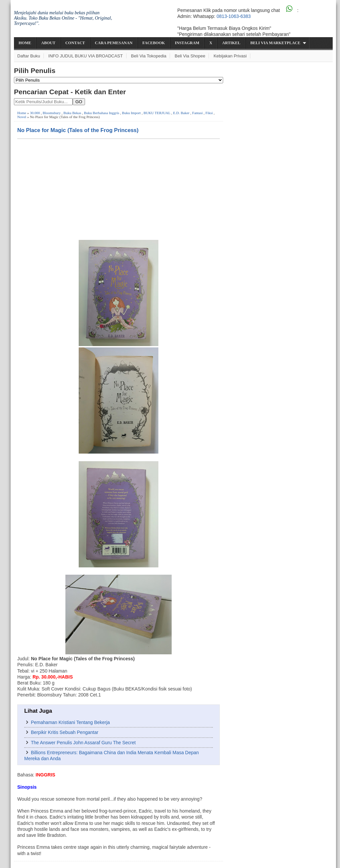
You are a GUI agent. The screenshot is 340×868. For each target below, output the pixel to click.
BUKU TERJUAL (157, 113)
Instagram (187, 43)
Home (25, 43)
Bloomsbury (51, 113)
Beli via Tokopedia (149, 56)
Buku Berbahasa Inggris (102, 113)
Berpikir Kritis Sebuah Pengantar (65, 732)
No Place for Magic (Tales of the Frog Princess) (78, 130)
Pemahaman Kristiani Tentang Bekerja (70, 722)
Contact (75, 43)
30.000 (35, 113)
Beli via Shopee (190, 56)
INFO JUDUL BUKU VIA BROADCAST (86, 56)
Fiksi (209, 113)
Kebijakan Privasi (230, 56)
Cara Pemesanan (114, 43)
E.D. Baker (181, 113)
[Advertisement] (119, 189)
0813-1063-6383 (234, 16)
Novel (22, 117)
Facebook (154, 43)
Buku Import (131, 113)
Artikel (231, 43)
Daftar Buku (29, 56)
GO (79, 102)
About (48, 43)
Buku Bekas (72, 113)
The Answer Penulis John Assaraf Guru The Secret (83, 743)
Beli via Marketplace (275, 43)
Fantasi (198, 113)
